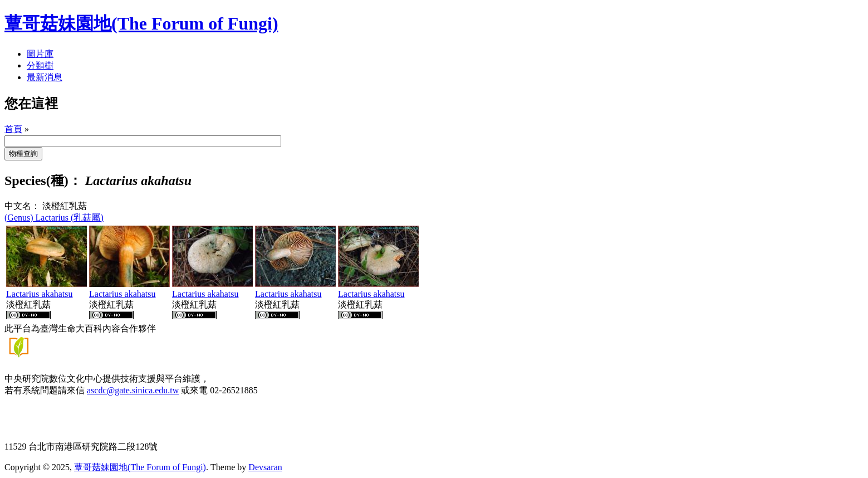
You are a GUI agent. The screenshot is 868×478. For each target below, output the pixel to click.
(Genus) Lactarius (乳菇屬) (54, 218)
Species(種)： (43, 181)
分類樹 (40, 65)
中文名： (22, 206)
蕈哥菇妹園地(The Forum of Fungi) (140, 467)
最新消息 (45, 77)
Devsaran (265, 467)
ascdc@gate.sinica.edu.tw (133, 390)
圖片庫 (40, 54)
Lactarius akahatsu (40, 294)
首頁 (13, 129)
